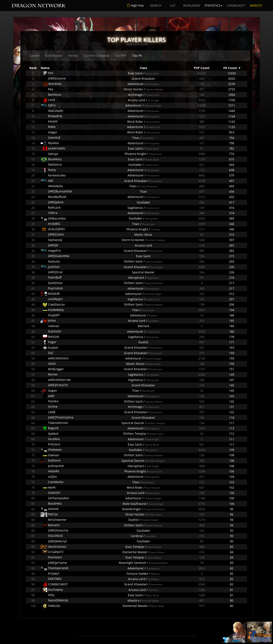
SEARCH (156, 5)
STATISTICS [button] (213, 5)
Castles (35, 56)
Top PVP (120, 56)
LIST (173, 5)
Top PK (137, 56)
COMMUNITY (236, 5)
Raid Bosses (54, 56)
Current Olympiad (97, 56)
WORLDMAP (192, 5)
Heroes (73, 56)
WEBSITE (256, 5)
